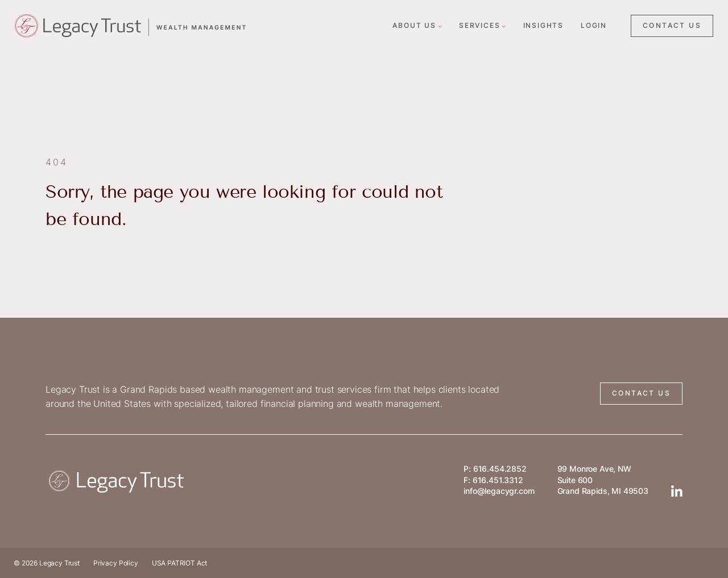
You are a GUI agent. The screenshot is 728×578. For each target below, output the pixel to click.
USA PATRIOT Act (180, 563)
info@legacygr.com (499, 491)
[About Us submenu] (440, 26)
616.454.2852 (500, 469)
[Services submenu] (504, 26)
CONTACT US (672, 25)
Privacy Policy (116, 563)
